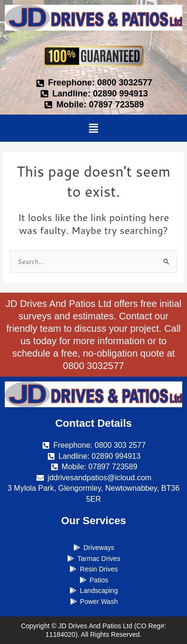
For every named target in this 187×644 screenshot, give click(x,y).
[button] (93, 128)
